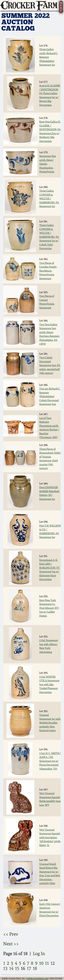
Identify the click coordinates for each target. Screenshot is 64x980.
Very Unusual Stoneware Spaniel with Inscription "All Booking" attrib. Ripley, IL (50, 837)
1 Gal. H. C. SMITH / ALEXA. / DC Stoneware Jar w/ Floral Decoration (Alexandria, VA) (50, 761)
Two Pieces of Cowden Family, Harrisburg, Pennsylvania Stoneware (48, 271)
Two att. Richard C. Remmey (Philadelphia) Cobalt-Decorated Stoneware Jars (50, 396)
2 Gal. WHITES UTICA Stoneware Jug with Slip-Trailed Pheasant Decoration (49, 685)
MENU (61, 7)
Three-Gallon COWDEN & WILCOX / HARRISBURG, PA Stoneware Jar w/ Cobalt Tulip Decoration (49, 237)
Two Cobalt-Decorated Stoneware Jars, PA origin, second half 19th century (50, 365)
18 (35, 968)
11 (47, 963)
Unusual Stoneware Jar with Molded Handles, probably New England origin (50, 723)
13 (5, 968)
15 (17, 968)
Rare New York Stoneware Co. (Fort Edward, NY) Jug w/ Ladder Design (49, 608)
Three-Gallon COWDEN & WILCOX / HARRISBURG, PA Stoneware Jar (49, 199)
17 (29, 968)
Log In (39, 953)
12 (53, 963)
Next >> (11, 944)
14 (11, 968)
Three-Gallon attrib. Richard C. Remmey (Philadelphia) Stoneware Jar (49, 57)
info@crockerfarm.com (38, 978)
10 (41, 963)
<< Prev (11, 934)
